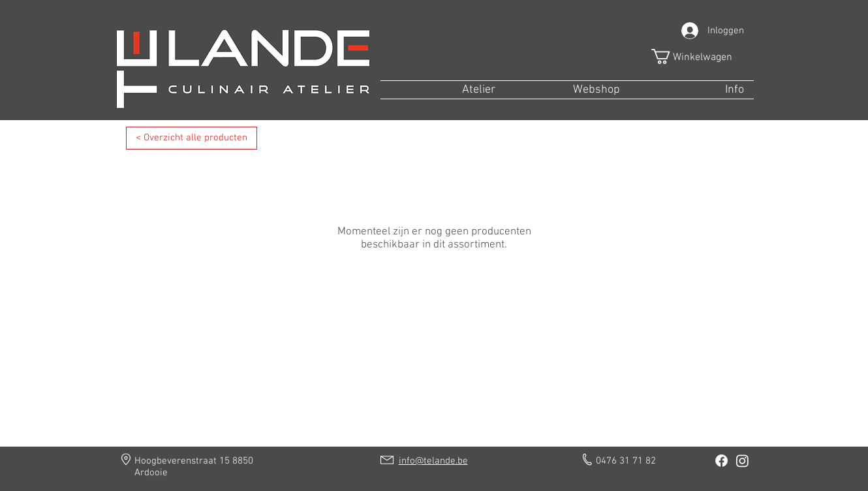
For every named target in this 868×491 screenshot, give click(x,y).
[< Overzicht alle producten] (192, 138)
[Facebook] (721, 461)
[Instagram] (742, 461)
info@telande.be (433, 461)
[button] (700, 56)
